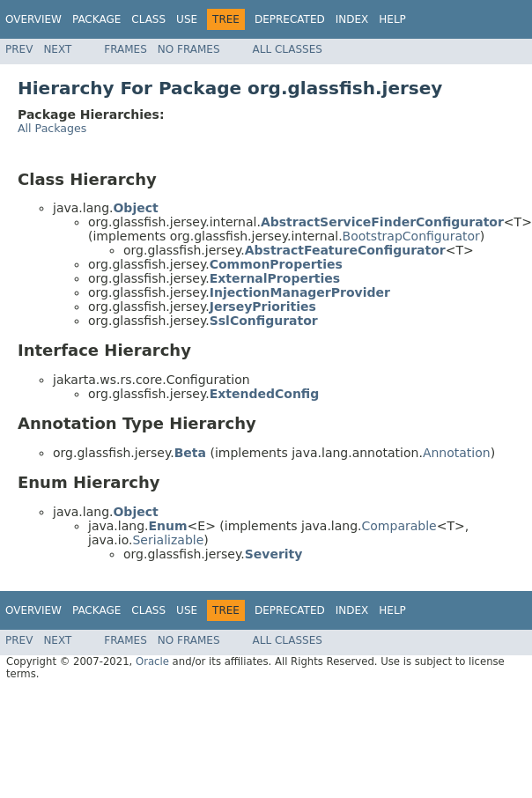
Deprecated (290, 19)
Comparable (399, 526)
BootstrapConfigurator (411, 236)
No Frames (189, 49)
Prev (19, 49)
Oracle (152, 661)
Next (57, 49)
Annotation (457, 453)
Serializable (168, 540)
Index (352, 19)
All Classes (288, 49)
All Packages (52, 128)
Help (392, 19)
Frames (126, 49)
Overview (33, 19)
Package (96, 19)
